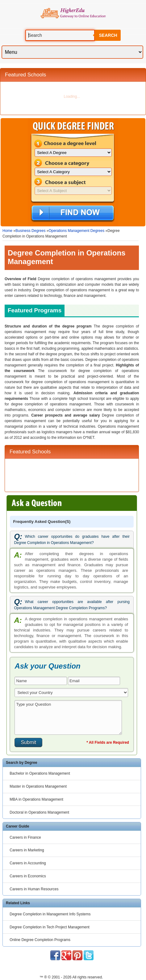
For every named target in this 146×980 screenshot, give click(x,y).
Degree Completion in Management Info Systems (50, 914)
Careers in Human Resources (34, 889)
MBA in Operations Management (36, 799)
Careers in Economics (28, 876)
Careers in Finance (25, 837)
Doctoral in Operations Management (39, 812)
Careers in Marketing (27, 850)
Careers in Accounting (28, 863)
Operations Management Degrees (76, 231)
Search (108, 35)
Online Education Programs (73, 13)
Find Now (73, 213)
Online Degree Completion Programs (40, 940)
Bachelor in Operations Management (40, 773)
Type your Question (68, 717)
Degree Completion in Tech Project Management (50, 927)
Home (7, 231)
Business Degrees (30, 231)
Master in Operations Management (38, 786)
